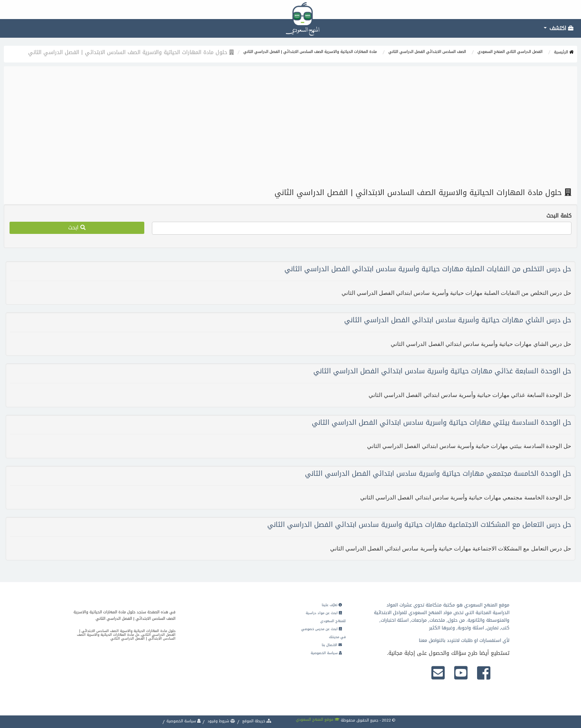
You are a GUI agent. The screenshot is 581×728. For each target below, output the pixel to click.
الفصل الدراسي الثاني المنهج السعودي (510, 52)
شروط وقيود (221, 721)
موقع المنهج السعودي (318, 719)
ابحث (77, 228)
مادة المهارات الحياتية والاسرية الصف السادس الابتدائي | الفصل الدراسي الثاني (310, 52)
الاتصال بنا (332, 645)
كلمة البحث (559, 216)
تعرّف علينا (332, 605)
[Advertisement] (290, 127)
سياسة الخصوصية (326, 653)
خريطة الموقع (256, 721)
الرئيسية (564, 52)
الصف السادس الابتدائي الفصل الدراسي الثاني (427, 52)
